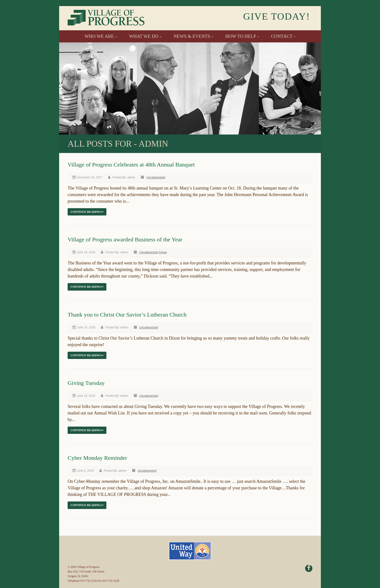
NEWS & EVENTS (193, 36)
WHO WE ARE (101, 36)
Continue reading (87, 212)
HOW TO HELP (242, 36)
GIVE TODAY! (277, 16)
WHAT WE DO (145, 36)
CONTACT (283, 36)
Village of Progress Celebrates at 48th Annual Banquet (131, 165)
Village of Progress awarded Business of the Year (125, 239)
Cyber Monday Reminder (97, 458)
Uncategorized (156, 177)
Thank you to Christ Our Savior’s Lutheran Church (127, 315)
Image (163, 252)
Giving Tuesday (86, 383)
